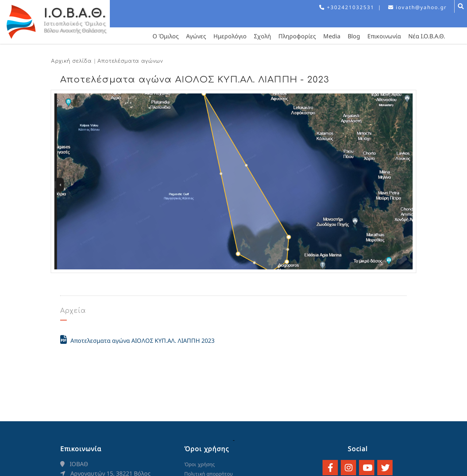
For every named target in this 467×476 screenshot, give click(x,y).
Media (332, 36)
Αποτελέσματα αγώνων (130, 61)
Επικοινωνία (384, 36)
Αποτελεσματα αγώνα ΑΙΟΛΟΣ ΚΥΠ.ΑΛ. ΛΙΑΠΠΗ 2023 (137, 340)
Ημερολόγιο (230, 36)
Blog (354, 36)
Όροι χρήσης (200, 464)
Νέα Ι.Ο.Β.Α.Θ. (427, 36)
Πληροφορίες (297, 36)
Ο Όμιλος (166, 36)
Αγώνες (196, 36)
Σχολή (263, 36)
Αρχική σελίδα (72, 61)
